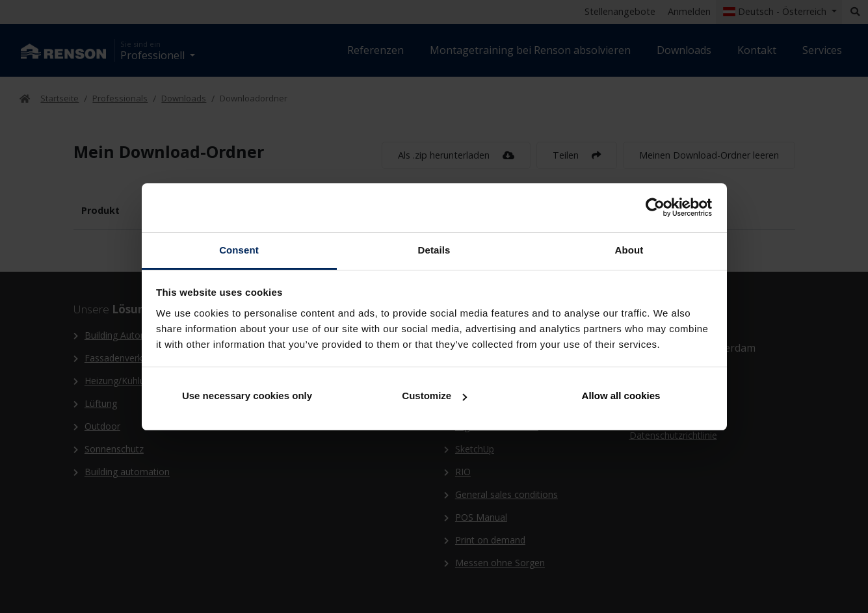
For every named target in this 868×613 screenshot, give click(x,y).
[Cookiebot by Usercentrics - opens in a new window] (655, 207)
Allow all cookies (621, 396)
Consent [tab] (239, 250)
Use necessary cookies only (247, 396)
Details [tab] (434, 250)
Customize (434, 396)
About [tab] (629, 250)
